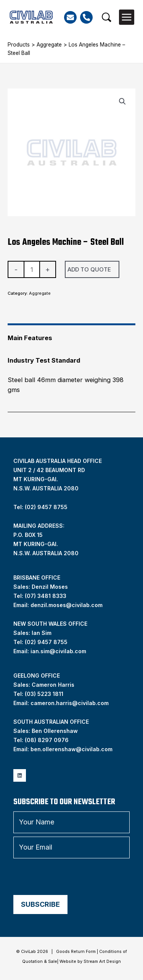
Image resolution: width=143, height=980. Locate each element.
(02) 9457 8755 (46, 642)
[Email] (70, 17)
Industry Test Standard (44, 360)
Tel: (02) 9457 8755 (40, 507)
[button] (107, 17)
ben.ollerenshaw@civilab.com (71, 749)
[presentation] (71, 877)
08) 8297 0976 (48, 740)
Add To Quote (89, 269)
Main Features (30, 338)
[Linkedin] (20, 775)
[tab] (71, 335)
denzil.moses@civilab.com (67, 605)
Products (19, 45)
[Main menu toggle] (127, 17)
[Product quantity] (32, 269)
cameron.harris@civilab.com (70, 703)
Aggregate (49, 45)
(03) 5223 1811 (44, 694)
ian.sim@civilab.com (58, 651)
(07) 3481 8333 (46, 596)
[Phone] (86, 17)
